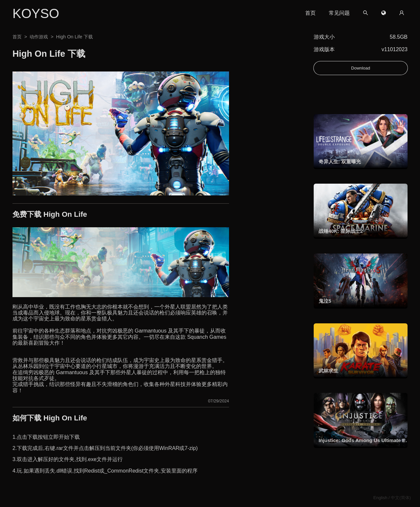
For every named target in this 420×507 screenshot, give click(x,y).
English (380, 498)
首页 (310, 13)
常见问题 (339, 13)
